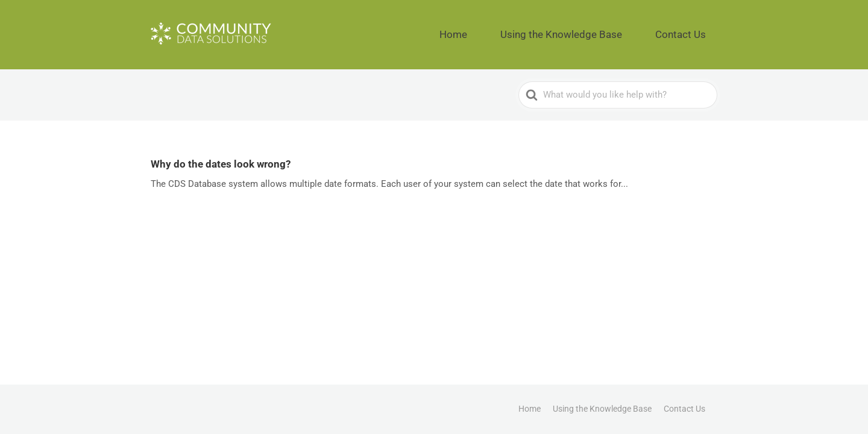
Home (510, 30)
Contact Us (690, 30)
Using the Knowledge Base (595, 30)
